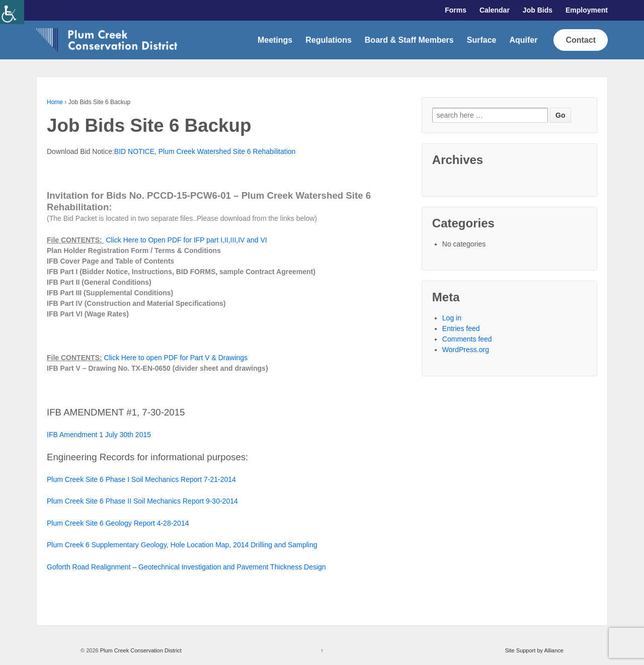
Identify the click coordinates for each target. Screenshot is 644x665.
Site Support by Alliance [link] (534, 650)
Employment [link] (587, 10)
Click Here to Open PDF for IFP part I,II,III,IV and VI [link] (186, 240)
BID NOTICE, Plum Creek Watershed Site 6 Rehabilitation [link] (205, 151)
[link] (12, 12)
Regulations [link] (329, 40)
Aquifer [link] (523, 40)
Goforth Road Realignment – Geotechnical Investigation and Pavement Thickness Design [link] (186, 567)
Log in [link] (452, 318)
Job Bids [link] (538, 10)
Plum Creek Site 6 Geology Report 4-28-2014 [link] (118, 523)
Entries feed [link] (461, 328)
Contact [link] (581, 40)
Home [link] (55, 102)
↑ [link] (322, 650)
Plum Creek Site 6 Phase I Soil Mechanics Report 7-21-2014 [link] (141, 479)
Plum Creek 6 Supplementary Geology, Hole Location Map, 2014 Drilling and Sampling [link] (182, 545)
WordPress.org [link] (466, 350)
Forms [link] (456, 10)
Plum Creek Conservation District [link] (140, 650)
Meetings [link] (275, 40)
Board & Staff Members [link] (409, 40)
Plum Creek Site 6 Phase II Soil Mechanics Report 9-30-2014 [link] (142, 501)
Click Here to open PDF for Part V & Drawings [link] (176, 358)
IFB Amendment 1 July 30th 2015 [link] (99, 435)
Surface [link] (482, 40)
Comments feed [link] (467, 339)
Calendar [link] (495, 10)
